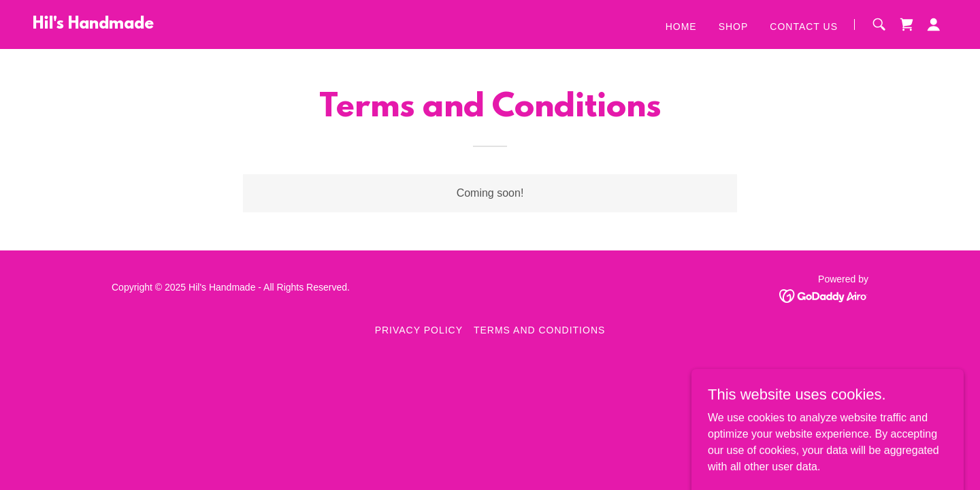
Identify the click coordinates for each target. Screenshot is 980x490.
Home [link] (681, 27)
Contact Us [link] (804, 27)
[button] (934, 24)
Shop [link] (734, 27)
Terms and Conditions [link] (539, 330)
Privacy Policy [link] (419, 330)
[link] (93, 25)
